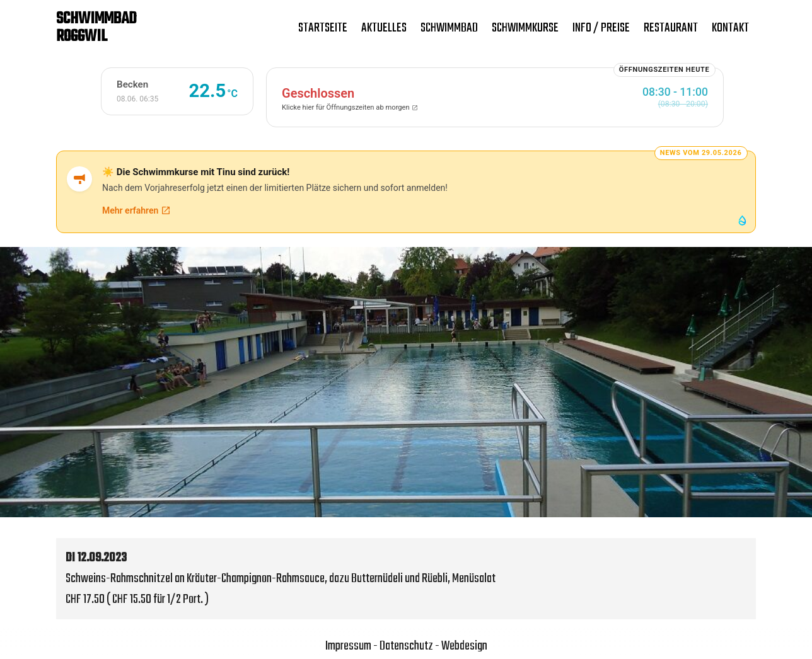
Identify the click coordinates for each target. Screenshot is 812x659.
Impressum (348, 646)
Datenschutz (406, 646)
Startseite (323, 28)
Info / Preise (601, 28)
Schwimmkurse (525, 28)
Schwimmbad (449, 28)
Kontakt (730, 28)
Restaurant (671, 28)
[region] (406, 382)
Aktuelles (384, 28)
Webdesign (464, 646)
